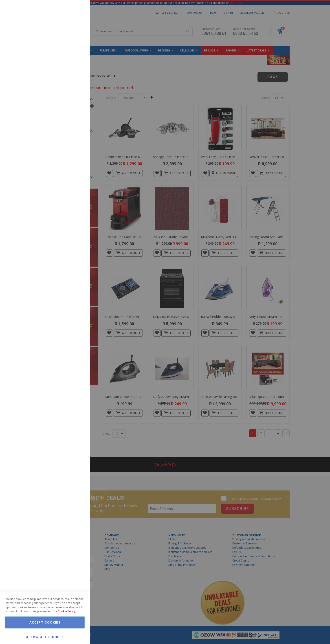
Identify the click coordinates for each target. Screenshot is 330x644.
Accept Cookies (45, 622)
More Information (72, 37)
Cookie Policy (66, 611)
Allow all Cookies (45, 637)
